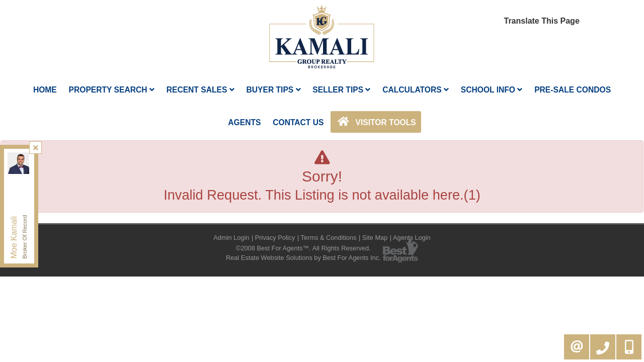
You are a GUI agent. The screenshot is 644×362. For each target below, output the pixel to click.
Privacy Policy (275, 238)
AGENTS (244, 122)
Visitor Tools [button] (376, 122)
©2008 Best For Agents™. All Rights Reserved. (303, 248)
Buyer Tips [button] (273, 90)
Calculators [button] (416, 90)
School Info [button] (492, 90)
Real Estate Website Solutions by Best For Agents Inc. (303, 258)
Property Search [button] (112, 90)
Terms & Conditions (329, 238)
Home (45, 90)
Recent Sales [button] (200, 90)
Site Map (375, 238)
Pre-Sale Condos (573, 90)
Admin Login (231, 238)
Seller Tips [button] (341, 90)
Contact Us (298, 122)
